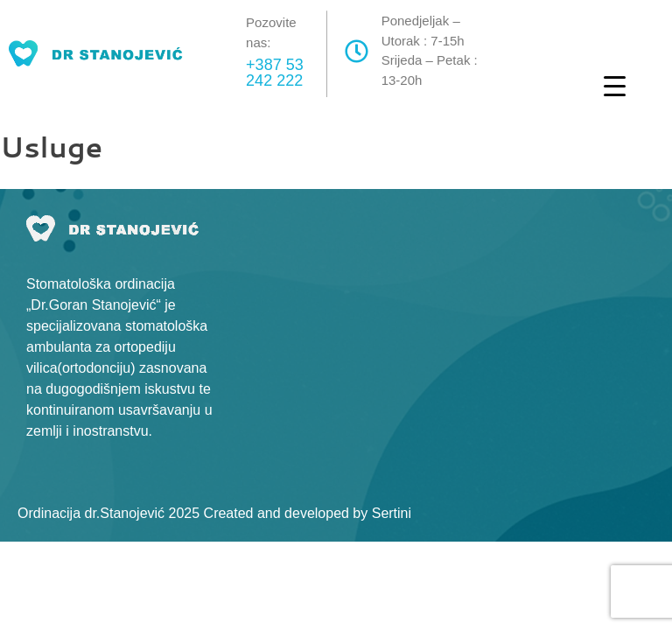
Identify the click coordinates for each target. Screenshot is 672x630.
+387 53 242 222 (275, 73)
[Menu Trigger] (615, 85)
